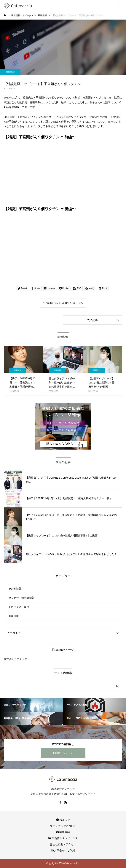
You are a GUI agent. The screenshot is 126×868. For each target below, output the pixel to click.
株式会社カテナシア (15, 659)
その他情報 (15, 589)
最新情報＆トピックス (63, 838)
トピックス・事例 (19, 607)
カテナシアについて (63, 826)
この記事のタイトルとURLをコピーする (63, 303)
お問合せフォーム (63, 753)
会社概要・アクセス (63, 844)
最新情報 (10, 72)
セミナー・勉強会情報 (21, 598)
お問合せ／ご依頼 (63, 851)
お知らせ (63, 820)
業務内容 (63, 832)
